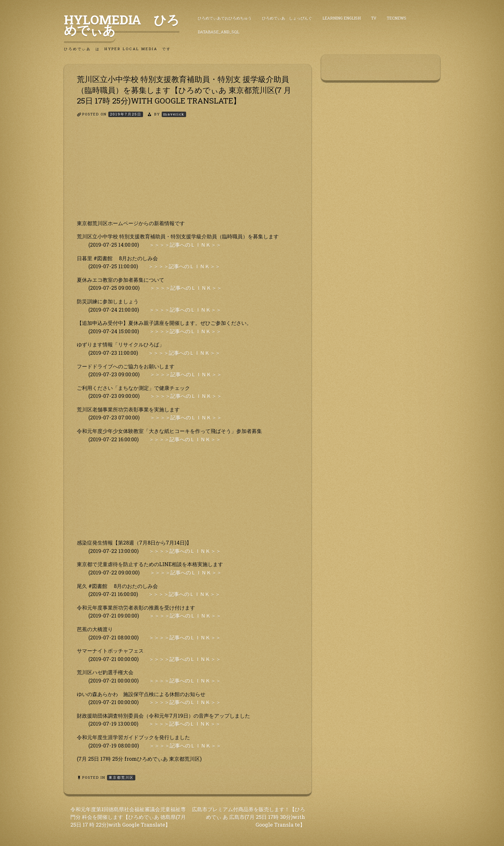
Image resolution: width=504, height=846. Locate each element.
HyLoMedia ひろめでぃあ (122, 25)
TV (374, 18)
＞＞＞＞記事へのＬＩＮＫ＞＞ (185, 245)
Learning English (342, 18)
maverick (174, 114)
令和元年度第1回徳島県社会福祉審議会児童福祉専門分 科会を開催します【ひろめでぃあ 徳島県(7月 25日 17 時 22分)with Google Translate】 (128, 817)
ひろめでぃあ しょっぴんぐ (287, 18)
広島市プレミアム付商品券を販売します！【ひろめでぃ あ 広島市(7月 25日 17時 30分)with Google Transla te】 (248, 817)
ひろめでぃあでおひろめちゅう (225, 18)
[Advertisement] (188, 174)
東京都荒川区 (121, 777)
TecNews (396, 18)
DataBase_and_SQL (218, 32)
